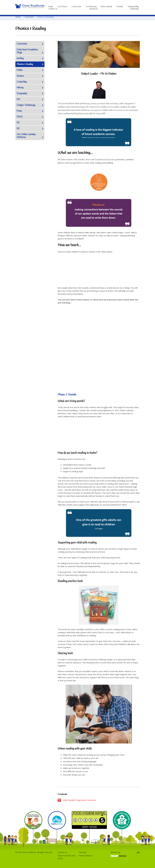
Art (18, 99)
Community (134, 9)
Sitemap (82, 852)
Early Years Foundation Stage (27, 51)
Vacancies (93, 9)
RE (18, 129)
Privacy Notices (86, 856)
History (20, 88)
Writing (20, 58)
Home (18, 17)
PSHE (20, 117)
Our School (62, 7)
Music (19, 111)
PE (18, 123)
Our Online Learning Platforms (26, 136)
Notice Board (106, 7)
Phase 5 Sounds (67, 395)
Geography (22, 94)
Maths (20, 70)
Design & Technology (26, 105)
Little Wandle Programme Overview (79, 800)
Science (20, 76)
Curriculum (76, 7)
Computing (22, 82)
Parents (120, 7)
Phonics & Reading (25, 64)
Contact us (53, 9)
